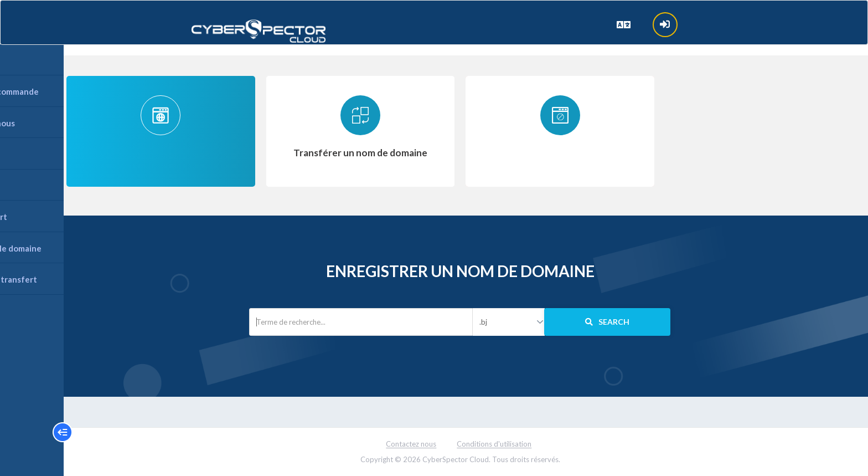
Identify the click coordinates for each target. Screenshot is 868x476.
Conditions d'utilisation (495, 444)
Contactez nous (412, 444)
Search (607, 322)
